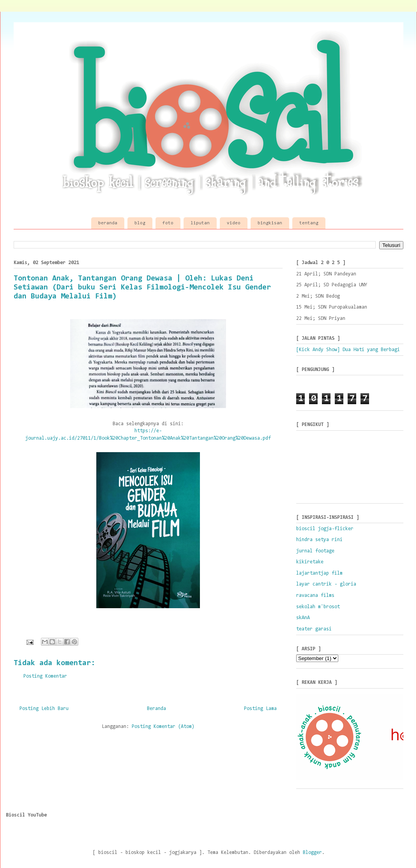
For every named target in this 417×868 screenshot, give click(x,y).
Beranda (156, 709)
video (234, 223)
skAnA (303, 618)
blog (140, 223)
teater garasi (314, 629)
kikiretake (310, 562)
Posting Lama (260, 709)
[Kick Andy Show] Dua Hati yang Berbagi (348, 350)
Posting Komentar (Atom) (163, 727)
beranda (108, 223)
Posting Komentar (45, 676)
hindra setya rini (319, 540)
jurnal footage (315, 551)
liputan (200, 223)
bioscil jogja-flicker (325, 529)
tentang (309, 223)
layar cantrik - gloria (326, 584)
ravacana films (315, 596)
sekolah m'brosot (318, 607)
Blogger (312, 853)
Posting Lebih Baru (44, 709)
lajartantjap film (319, 573)
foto (168, 223)
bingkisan (270, 223)
